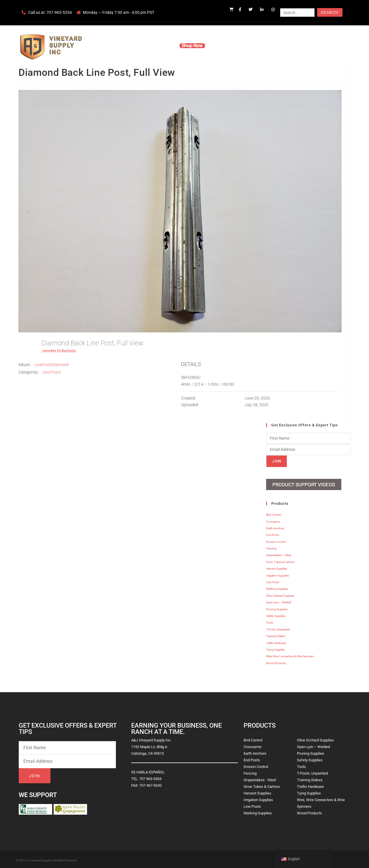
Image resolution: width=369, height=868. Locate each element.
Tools (270, 621)
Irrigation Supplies (277, 574)
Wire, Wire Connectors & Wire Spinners (290, 655)
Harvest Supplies (277, 567)
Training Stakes (276, 635)
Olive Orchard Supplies (280, 594)
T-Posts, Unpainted (278, 628)
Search (330, 12)
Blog (273, 46)
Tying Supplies (275, 648)
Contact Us (251, 46)
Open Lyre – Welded (279, 601)
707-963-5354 (59, 12)
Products (162, 46)
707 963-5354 (150, 777)
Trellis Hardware (276, 642)
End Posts (273, 533)
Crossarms (273, 520)
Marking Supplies (277, 588)
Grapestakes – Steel (278, 554)
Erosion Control (276, 540)
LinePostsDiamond (51, 365)
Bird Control (274, 513)
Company (138, 46)
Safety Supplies (276, 614)
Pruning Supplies (277, 608)
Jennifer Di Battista (59, 351)
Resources (223, 46)
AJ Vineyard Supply (39, 859)
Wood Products (276, 662)
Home (115, 46)
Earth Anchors (275, 527)
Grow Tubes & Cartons (280, 561)
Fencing (271, 547)
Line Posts (52, 372)
